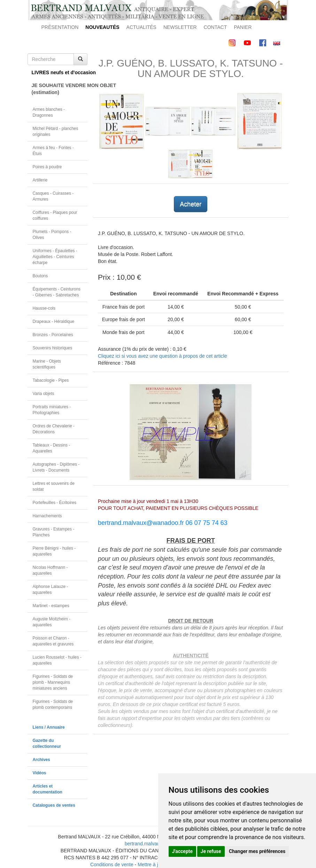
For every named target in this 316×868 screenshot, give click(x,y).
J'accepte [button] (183, 851)
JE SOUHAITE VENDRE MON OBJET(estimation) (60, 89)
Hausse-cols (44, 308)
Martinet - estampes (51, 606)
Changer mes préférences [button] (257, 851)
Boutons (40, 276)
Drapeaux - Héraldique (54, 321)
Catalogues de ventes (54, 805)
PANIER (243, 27)
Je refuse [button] (211, 851)
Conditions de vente (112, 865)
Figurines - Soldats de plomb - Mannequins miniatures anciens (53, 682)
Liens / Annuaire (49, 727)
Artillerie (40, 180)
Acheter (191, 204)
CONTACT (215, 27)
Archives (41, 760)
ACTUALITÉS (141, 27)
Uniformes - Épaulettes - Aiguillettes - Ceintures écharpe (55, 257)
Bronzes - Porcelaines (53, 335)
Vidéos (40, 773)
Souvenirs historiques (53, 348)
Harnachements (47, 516)
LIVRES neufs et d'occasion (60, 72)
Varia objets (44, 394)
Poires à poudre (47, 167)
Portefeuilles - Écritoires (55, 503)
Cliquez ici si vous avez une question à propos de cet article (162, 356)
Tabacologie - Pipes (51, 380)
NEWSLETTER (180, 27)
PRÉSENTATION (60, 27)
